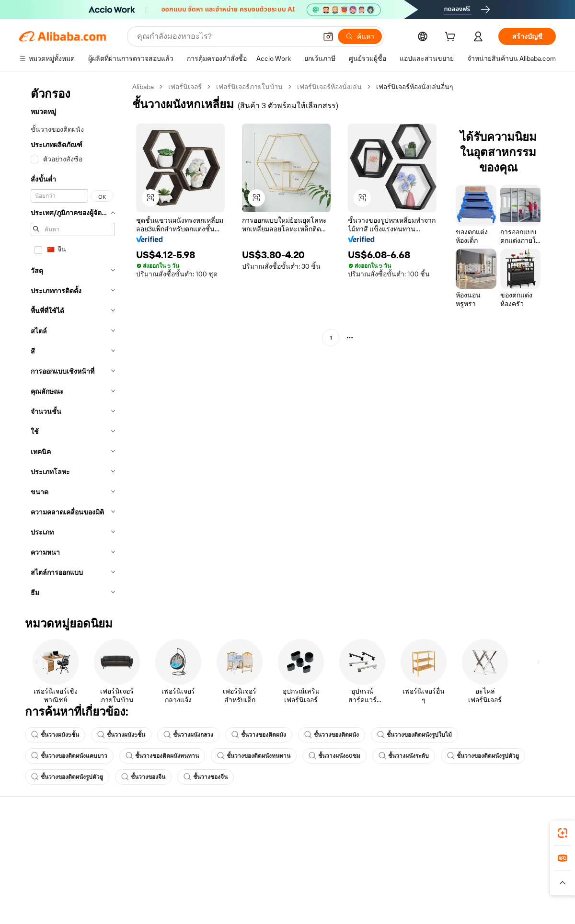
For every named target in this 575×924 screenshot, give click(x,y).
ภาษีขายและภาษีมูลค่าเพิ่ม (278, 877)
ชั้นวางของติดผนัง (259, 735)
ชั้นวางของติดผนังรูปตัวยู (483, 756)
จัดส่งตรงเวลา (150, 887)
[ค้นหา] (360, 36)
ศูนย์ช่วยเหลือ (39, 840)
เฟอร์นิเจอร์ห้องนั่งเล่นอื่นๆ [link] (415, 87)
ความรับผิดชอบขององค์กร (498, 858)
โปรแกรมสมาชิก (264, 858)
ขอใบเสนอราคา (263, 840)
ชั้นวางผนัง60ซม (334, 756)
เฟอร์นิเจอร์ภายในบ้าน (249, 87)
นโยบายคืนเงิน (151, 869)
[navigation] (73, 342)
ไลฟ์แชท (32, 858)
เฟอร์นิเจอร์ (185, 87)
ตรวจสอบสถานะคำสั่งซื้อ (56, 877)
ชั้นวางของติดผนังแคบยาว (69, 756)
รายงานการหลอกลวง (51, 913)
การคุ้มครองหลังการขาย (165, 905)
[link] (563, 833)
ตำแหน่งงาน (478, 895)
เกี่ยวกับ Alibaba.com (490, 840)
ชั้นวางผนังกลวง (188, 735)
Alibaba (143, 87)
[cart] (452, 38)
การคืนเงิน (35, 895)
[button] (328, 36)
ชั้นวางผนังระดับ (404, 756)
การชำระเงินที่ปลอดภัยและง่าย (175, 851)
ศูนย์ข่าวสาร (479, 877)
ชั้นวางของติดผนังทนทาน (162, 756)
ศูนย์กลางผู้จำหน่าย (378, 858)
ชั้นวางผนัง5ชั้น (55, 735)
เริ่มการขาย (367, 840)
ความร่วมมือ (368, 903)
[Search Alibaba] (226, 36)
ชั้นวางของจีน (143, 777)
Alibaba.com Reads (268, 895)
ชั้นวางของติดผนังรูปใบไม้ (414, 735)
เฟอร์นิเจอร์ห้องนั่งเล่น (329, 87)
